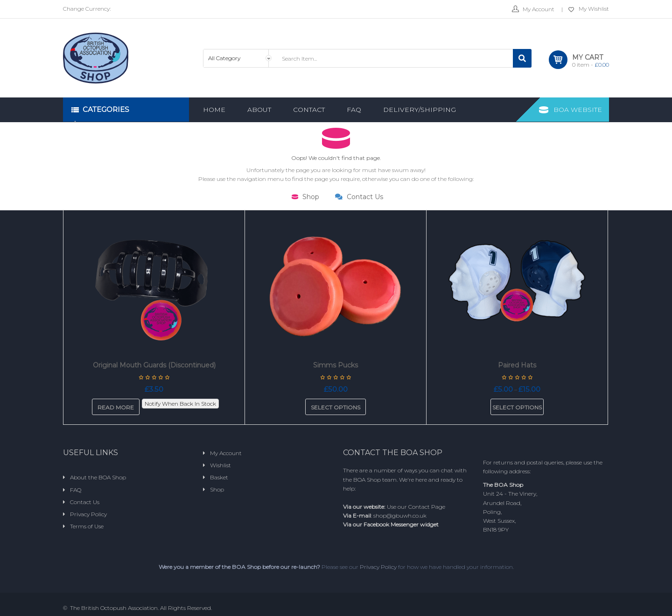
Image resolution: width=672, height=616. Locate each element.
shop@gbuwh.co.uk (400, 516)
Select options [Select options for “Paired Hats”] (517, 407)
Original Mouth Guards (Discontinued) (154, 365)
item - (591, 65)
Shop (305, 197)
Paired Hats (517, 365)
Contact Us (359, 197)
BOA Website (578, 110)
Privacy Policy (378, 567)
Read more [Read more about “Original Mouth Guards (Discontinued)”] (116, 407)
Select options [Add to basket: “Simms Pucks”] (336, 407)
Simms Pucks (336, 365)
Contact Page (427, 507)
